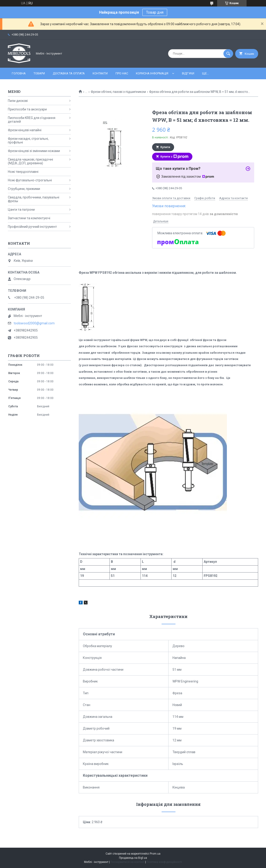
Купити (165, 147)
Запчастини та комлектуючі (29, 218)
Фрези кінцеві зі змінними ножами (34, 151)
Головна (19, 73)
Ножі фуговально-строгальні (30, 180)
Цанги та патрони (21, 210)
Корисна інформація (152, 73)
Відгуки (188, 73)
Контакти (100, 73)
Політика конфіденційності (164, 862)
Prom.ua (155, 854)
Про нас (122, 73)
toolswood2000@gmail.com (34, 323)
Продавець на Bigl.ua (133, 858)
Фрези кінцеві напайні (25, 130)
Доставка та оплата (69, 73)
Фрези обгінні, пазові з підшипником (118, 92)
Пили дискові (18, 101)
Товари (39, 73)
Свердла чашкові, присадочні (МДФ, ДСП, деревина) (30, 161)
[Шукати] (228, 54)
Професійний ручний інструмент (32, 227)
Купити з (174, 157)
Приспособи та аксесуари (27, 109)
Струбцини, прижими (24, 189)
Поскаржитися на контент (127, 862)
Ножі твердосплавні (23, 172)
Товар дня (155, 12)
